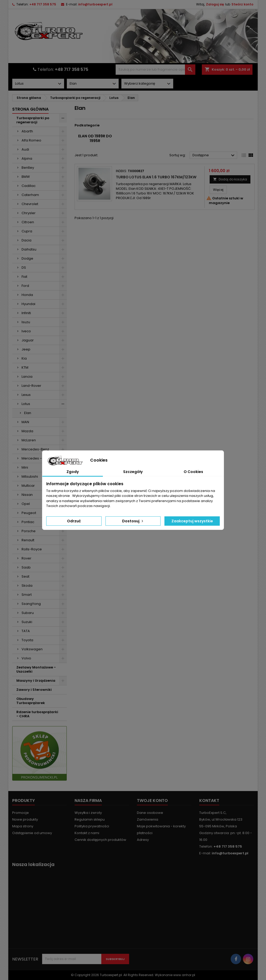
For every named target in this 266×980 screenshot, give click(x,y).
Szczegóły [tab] (133, 472)
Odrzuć (74, 521)
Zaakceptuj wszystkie (192, 521)
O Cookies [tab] (193, 472)
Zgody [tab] (73, 472)
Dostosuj (133, 521)
